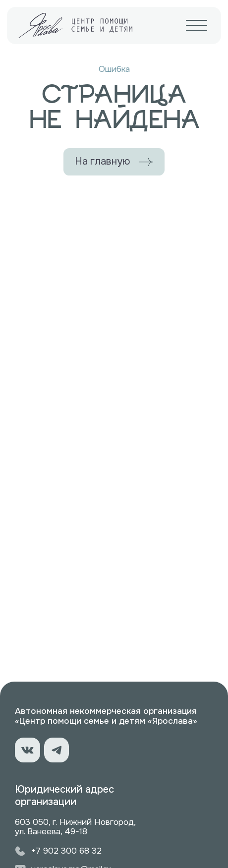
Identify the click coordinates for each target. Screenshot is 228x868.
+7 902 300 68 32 (66, 851)
